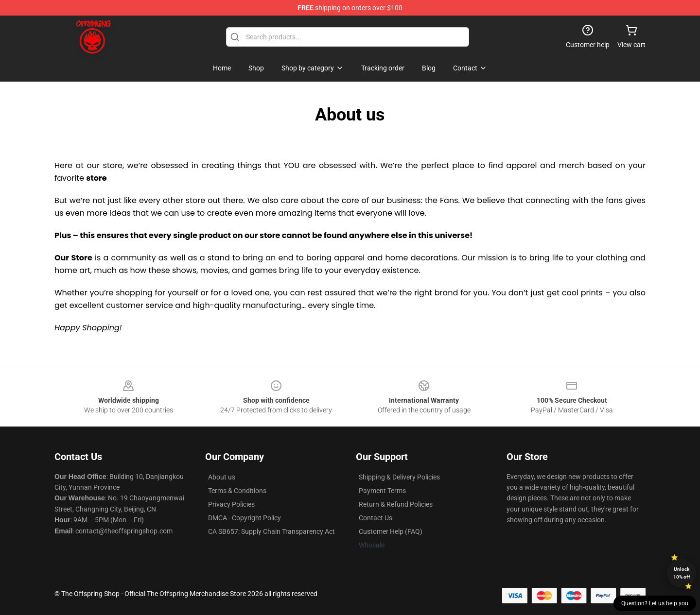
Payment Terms (382, 491)
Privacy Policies (231, 504)
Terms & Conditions (237, 491)
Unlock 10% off (682, 573)
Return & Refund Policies (396, 504)
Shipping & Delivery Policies (399, 477)
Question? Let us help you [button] (655, 603)
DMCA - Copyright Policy (245, 518)
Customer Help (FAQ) (391, 531)
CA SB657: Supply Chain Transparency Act (271, 531)
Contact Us (376, 518)
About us (222, 477)
